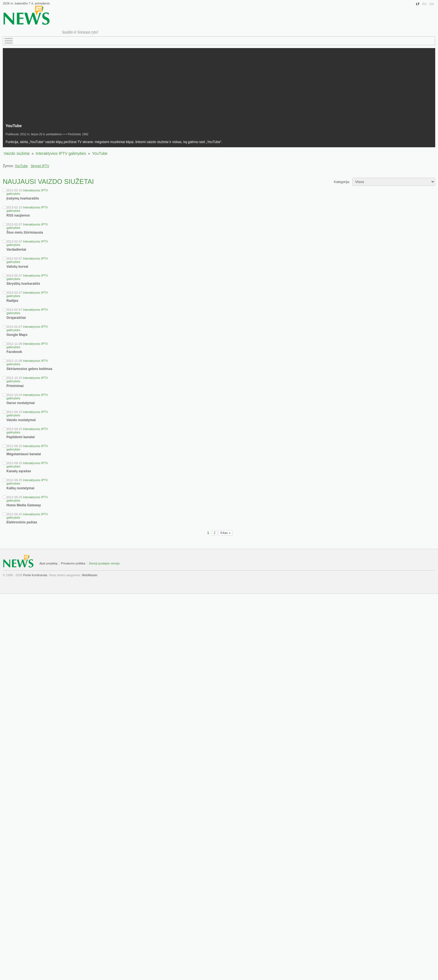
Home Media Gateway (24, 505)
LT (418, 4)
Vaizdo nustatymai (21, 420)
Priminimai (15, 386)
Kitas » (226, 533)
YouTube (100, 153)
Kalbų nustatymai (20, 488)
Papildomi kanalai (21, 437)
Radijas (12, 301)
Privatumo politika (73, 563)
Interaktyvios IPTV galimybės (61, 153)
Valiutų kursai (17, 267)
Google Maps (17, 335)
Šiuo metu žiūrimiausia (25, 232)
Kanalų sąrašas (19, 471)
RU (425, 4)
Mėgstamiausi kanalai (24, 454)
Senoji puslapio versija (104, 563)
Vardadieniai (16, 250)
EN (432, 4)
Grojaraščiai (16, 318)
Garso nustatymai (21, 403)
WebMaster (90, 575)
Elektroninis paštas (22, 522)
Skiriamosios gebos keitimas (29, 369)
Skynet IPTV (40, 166)
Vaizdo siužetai (17, 153)
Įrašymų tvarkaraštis (23, 198)
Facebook (14, 352)
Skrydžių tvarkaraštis (23, 284)
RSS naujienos (18, 215)
